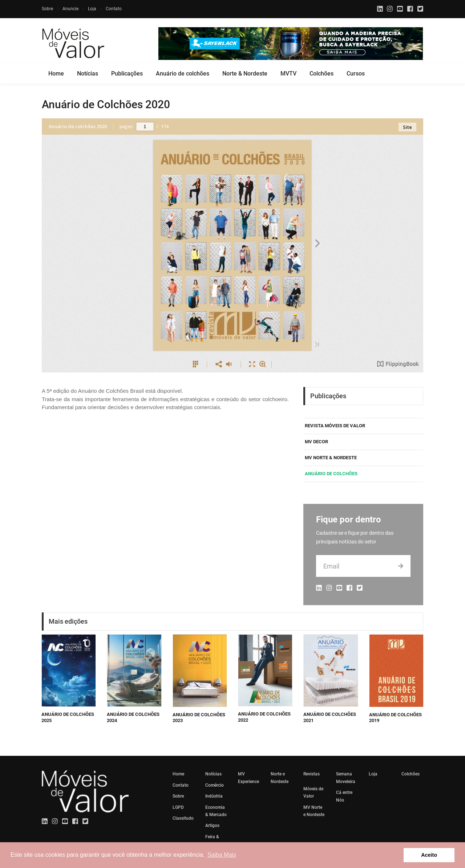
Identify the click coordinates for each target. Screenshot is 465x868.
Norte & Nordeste (245, 74)
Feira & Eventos (213, 840)
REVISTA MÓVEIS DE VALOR (335, 426)
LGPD (178, 807)
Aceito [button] (429, 855)
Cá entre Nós (344, 796)
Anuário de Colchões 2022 (264, 717)
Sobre (47, 9)
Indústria (214, 796)
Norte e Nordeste (280, 778)
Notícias (88, 74)
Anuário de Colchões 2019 (395, 718)
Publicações (127, 74)
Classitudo (183, 818)
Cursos (356, 74)
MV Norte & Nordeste (331, 458)
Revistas (312, 774)
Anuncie (70, 9)
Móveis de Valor (313, 792)
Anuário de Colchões (331, 474)
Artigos (212, 826)
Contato (114, 9)
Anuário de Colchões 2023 (199, 718)
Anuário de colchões (183, 74)
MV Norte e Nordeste (314, 811)
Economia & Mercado (216, 811)
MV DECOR (316, 442)
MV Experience (248, 778)
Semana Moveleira (346, 778)
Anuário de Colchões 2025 (68, 717)
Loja (92, 9)
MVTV (288, 74)
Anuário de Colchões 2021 (330, 717)
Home (56, 74)
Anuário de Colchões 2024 (133, 717)
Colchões (322, 74)
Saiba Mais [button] (222, 855)
